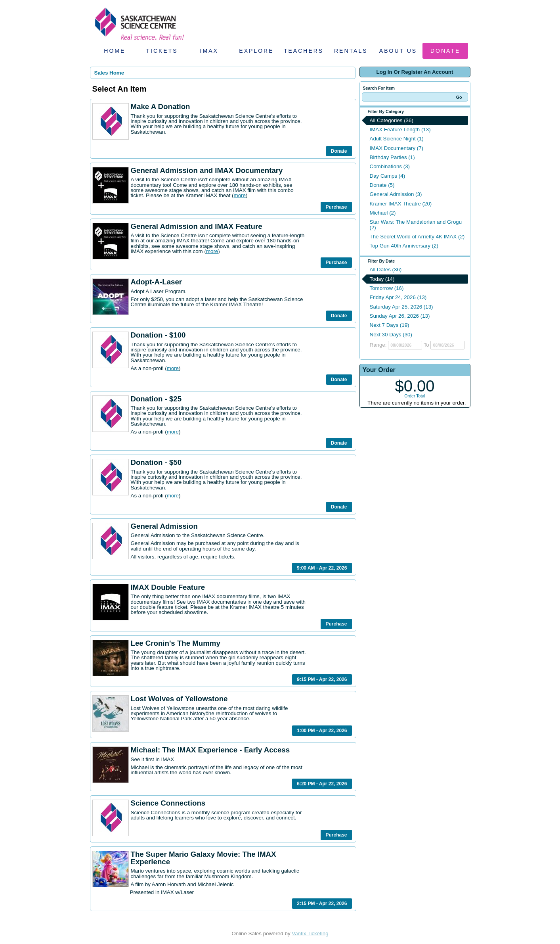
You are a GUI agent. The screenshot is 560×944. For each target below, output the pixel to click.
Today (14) (382, 279)
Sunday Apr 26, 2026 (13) (400, 316)
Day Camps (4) (388, 176)
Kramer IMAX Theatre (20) (401, 204)
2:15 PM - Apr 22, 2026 (322, 904)
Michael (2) (383, 213)
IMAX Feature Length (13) (400, 130)
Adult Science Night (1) (397, 139)
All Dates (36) (386, 270)
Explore (256, 51)
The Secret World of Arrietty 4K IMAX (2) (417, 237)
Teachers (304, 51)
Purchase (336, 207)
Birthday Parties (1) (392, 157)
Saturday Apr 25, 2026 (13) (401, 307)
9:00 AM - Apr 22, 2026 (322, 568)
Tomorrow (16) (387, 288)
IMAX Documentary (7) (397, 148)
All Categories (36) (392, 120)
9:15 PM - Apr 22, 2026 (322, 679)
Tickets (162, 51)
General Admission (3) (396, 194)
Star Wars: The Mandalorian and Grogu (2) (416, 224)
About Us (398, 51)
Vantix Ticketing (310, 933)
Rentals (351, 51)
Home (115, 51)
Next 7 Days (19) (390, 325)
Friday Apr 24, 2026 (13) (398, 297)
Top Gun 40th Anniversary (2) (404, 246)
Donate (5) (382, 185)
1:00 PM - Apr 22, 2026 (322, 731)
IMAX (209, 51)
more (240, 195)
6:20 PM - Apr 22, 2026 (322, 784)
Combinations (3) (390, 166)
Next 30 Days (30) (391, 335)
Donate (445, 51)
